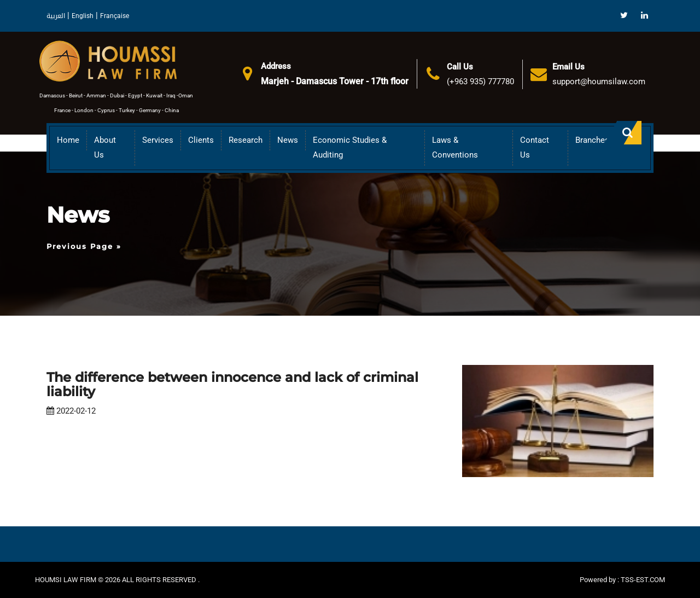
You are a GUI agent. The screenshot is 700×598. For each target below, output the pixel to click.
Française (115, 16)
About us (105, 147)
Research (246, 140)
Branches (592, 140)
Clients (201, 140)
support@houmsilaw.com (599, 82)
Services (158, 140)
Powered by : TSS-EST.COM (622, 580)
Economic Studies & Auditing (350, 147)
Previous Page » (84, 246)
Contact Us (535, 147)
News (288, 140)
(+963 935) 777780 (480, 82)
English (83, 16)
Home (68, 140)
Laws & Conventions (455, 147)
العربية (56, 16)
